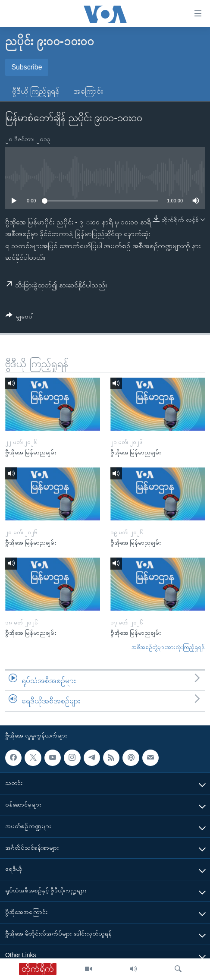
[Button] (20, 318)
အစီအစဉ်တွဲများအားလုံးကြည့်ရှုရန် (168, 647)
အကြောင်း (88, 91)
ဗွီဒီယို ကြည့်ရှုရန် (36, 91)
